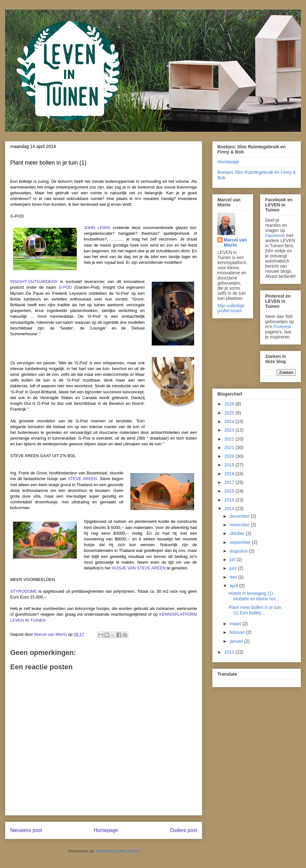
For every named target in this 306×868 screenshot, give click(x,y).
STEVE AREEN (83, 479)
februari (238, 632)
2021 (230, 448)
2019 (230, 465)
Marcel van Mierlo (235, 242)
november (240, 525)
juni (234, 568)
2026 (230, 404)
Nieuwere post (26, 830)
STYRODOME (24, 591)
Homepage (106, 830)
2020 (230, 456)
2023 (230, 430)
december (240, 516)
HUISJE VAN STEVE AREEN (139, 568)
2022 (230, 439)
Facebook (275, 235)
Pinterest (282, 327)
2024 (230, 421)
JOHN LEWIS (97, 228)
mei (234, 577)
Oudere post (183, 830)
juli (233, 560)
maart (236, 624)
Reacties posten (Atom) (118, 851)
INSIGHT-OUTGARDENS (34, 282)
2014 (230, 508)
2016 (230, 491)
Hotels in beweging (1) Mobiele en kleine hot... (254, 596)
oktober (238, 533)
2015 (230, 500)
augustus (239, 551)
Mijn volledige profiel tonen (231, 308)
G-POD (65, 287)
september (241, 542)
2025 (230, 413)
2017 (230, 482)
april (234, 586)
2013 (230, 652)
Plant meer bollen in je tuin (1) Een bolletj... (255, 610)
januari (237, 641)
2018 (230, 474)
